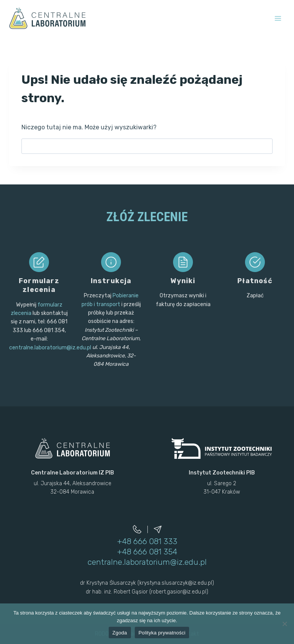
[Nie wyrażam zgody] (284, 624)
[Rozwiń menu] (278, 18)
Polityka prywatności (162, 633)
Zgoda (120, 633)
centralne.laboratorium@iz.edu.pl (50, 348)
